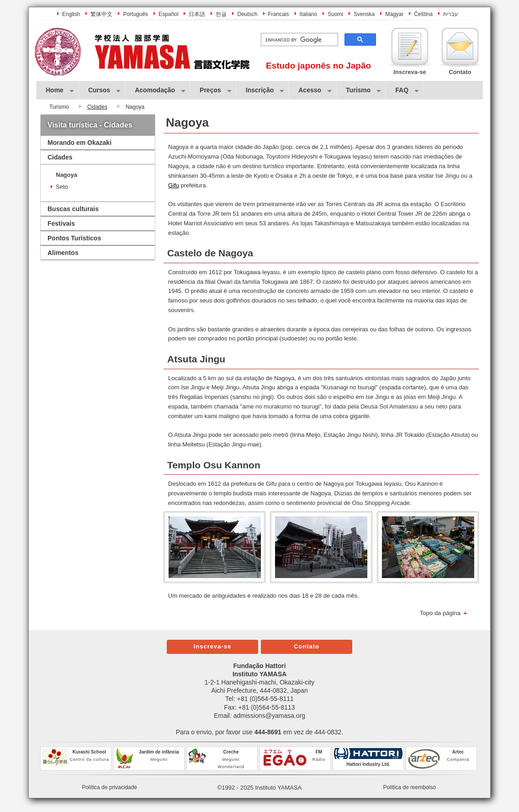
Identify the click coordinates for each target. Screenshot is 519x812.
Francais (279, 14)
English (71, 14)
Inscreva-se (213, 646)
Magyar (394, 14)
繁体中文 (101, 14)
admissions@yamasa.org (269, 716)
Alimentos (63, 253)
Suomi (335, 14)
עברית (451, 14)
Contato (307, 646)
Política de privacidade (109, 787)
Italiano (309, 14)
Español (168, 14)
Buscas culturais (73, 209)
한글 (221, 14)
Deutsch (247, 14)
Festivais (61, 223)
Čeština (423, 14)
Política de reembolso (410, 787)
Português (135, 14)
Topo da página (440, 613)
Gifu (174, 185)
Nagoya (66, 175)
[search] (299, 40)
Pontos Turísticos (74, 238)
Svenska (364, 14)
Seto (62, 187)
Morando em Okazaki (79, 143)
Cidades (97, 107)
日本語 (197, 14)
